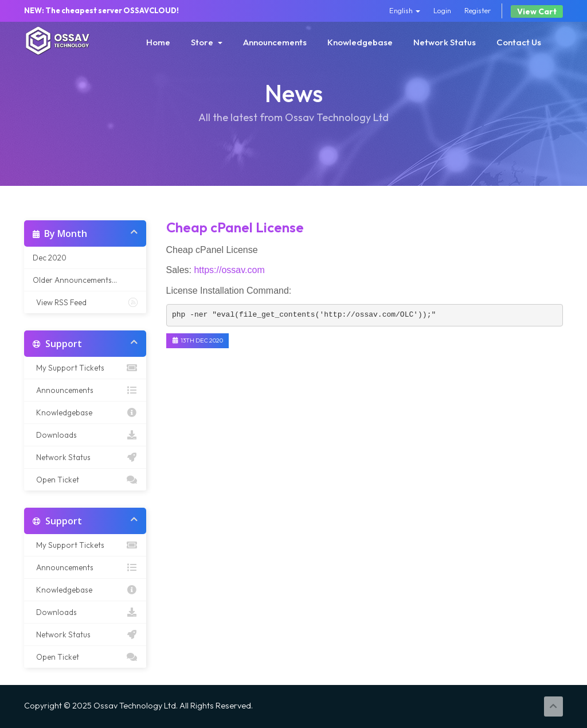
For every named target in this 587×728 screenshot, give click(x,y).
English (405, 10)
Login (442, 10)
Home (158, 42)
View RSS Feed (85, 302)
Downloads (85, 435)
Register (478, 10)
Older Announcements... (75, 280)
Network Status (445, 42)
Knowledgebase (360, 42)
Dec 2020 (50, 258)
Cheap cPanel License (235, 227)
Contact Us (519, 42)
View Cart (537, 11)
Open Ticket (85, 480)
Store (207, 42)
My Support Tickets (85, 368)
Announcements (275, 42)
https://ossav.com (229, 270)
